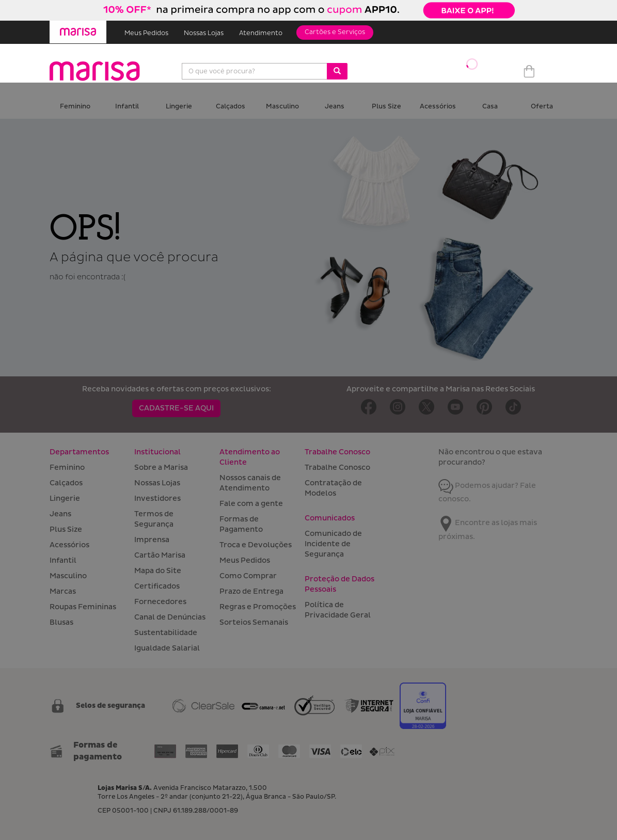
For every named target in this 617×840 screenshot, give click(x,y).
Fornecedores (160, 602)
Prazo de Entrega (251, 591)
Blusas (61, 622)
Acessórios (438, 107)
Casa (490, 107)
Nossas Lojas (204, 33)
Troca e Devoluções (256, 545)
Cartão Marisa (160, 555)
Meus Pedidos (146, 33)
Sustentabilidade (166, 633)
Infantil (127, 107)
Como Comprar (248, 576)
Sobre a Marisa (161, 467)
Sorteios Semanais (254, 622)
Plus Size (386, 107)
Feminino (75, 107)
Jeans (335, 107)
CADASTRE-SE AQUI (176, 408)
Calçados (231, 107)
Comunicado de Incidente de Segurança (333, 544)
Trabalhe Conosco (337, 467)
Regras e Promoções (258, 607)
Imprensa (152, 540)
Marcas (63, 591)
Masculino (282, 107)
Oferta (542, 107)
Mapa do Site (158, 571)
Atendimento (261, 33)
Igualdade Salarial (167, 648)
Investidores (157, 498)
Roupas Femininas (83, 607)
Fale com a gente (251, 504)
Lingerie (179, 107)
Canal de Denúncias (170, 617)
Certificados (157, 586)
